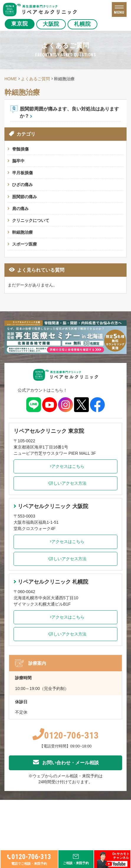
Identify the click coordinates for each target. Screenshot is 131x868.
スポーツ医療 (24, 244)
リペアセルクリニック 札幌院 (51, 582)
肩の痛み (20, 209)
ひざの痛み (22, 185)
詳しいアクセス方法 (66, 483)
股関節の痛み (24, 197)
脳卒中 (18, 161)
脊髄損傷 (20, 149)
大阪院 (51, 24)
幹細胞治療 (22, 232)
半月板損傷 (22, 173)
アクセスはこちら (66, 466)
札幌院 (82, 24)
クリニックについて (31, 220)
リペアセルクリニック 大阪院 (51, 506)
